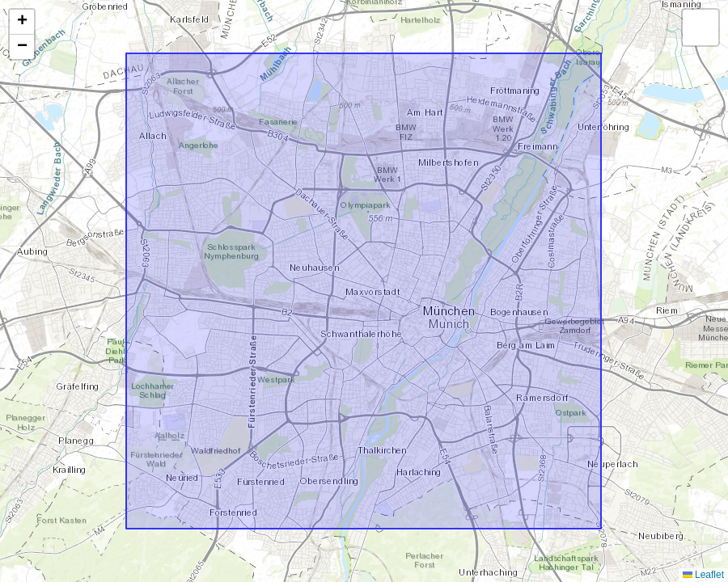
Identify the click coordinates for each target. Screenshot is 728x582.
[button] (22, 22)
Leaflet (703, 575)
